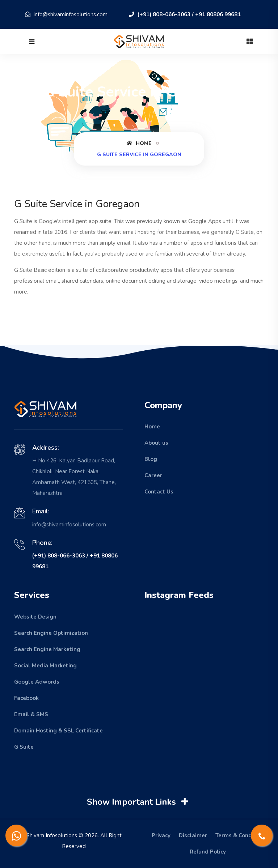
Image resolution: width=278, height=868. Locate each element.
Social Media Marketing (45, 666)
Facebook (26, 698)
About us (156, 443)
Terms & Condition (240, 835)
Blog (151, 459)
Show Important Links (138, 802)
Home (139, 143)
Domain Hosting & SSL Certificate (58, 731)
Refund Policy (208, 852)
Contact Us (159, 492)
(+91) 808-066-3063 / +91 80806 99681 (185, 14)
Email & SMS (31, 714)
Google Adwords (37, 682)
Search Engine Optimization (51, 633)
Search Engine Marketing (47, 649)
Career (153, 475)
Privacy (161, 835)
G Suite (24, 747)
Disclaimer (193, 835)
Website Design (35, 617)
